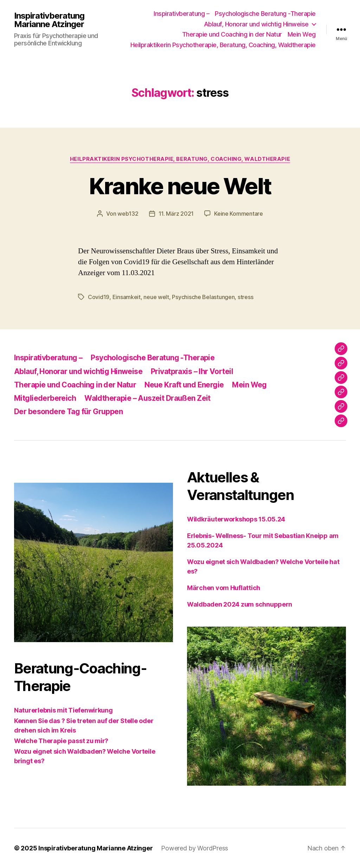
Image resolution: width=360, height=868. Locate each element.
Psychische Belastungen (203, 297)
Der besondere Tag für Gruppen (68, 411)
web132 (128, 214)
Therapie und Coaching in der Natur (232, 34)
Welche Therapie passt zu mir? (61, 741)
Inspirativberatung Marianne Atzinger (49, 20)
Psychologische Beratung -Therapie (265, 14)
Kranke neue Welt (180, 186)
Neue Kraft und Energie (184, 385)
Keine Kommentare (239, 214)
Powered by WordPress (195, 848)
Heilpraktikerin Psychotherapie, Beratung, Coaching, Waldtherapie (223, 45)
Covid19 (99, 297)
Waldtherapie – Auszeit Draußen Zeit (147, 398)
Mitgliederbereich (45, 398)
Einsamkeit (127, 297)
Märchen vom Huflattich (224, 588)
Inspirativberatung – (181, 14)
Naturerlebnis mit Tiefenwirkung (63, 710)
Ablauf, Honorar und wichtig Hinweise (256, 24)
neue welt (156, 297)
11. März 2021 (176, 214)
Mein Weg (302, 34)
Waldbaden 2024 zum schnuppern (240, 604)
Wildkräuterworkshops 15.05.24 (236, 519)
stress (245, 297)
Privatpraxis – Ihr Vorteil (192, 371)
